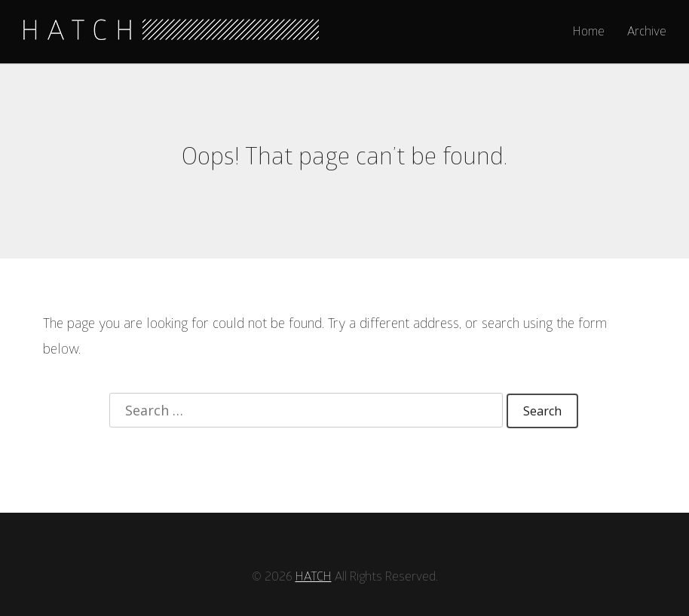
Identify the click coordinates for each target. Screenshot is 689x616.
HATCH (312, 551)
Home (589, 32)
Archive (647, 32)
